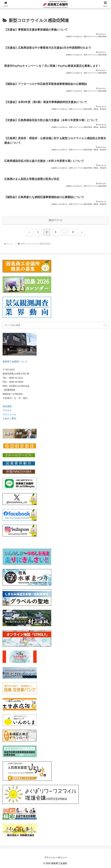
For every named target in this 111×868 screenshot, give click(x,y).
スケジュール (9, 414)
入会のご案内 (9, 418)
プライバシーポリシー (56, 857)
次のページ (56, 220)
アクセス (7, 410)
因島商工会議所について (15, 361)
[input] (56, 325)
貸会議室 (7, 406)
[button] (105, 325)
